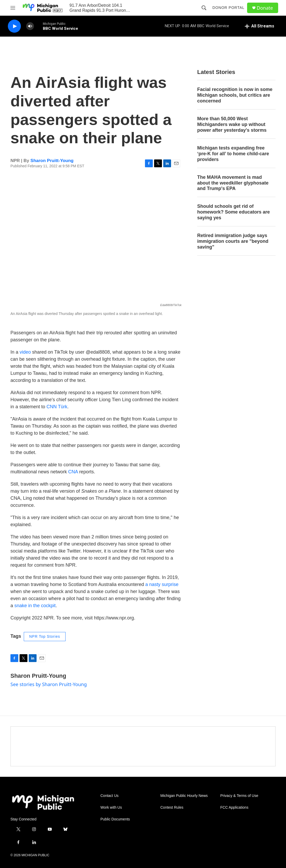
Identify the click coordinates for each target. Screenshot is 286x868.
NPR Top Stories (45, 636)
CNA (73, 472)
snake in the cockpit (35, 606)
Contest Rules (172, 807)
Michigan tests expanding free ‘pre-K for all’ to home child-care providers (233, 154)
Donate (265, 8)
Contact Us (110, 796)
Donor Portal (228, 8)
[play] (14, 26)
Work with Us (111, 807)
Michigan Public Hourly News (184, 796)
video (25, 352)
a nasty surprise (162, 584)
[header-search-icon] (204, 8)
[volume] (30, 26)
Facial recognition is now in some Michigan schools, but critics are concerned (235, 95)
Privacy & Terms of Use (239, 796)
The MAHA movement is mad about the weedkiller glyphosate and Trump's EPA (233, 183)
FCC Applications (234, 807)
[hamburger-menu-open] (13, 8)
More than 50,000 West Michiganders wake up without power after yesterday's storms (232, 124)
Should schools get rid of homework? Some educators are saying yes (234, 212)
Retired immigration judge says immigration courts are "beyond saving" (233, 241)
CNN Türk (57, 407)
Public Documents (115, 819)
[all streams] (259, 26)
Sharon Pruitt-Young (52, 161)
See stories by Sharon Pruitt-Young (49, 684)
